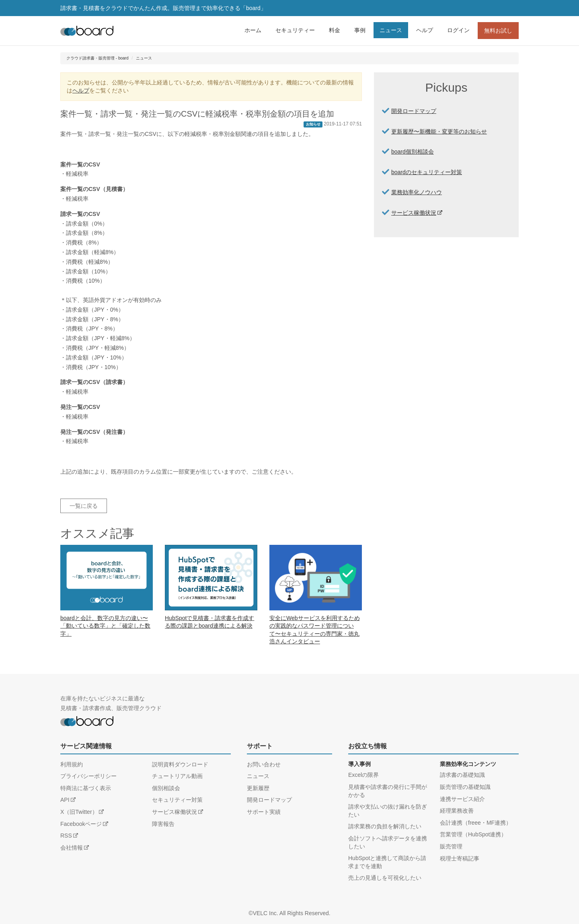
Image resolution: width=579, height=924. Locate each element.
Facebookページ (81, 824)
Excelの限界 (363, 775)
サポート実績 (264, 812)
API (65, 800)
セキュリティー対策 (177, 800)
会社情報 (72, 848)
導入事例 (359, 764)
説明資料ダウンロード (180, 764)
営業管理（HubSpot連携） (473, 834)
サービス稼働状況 (414, 213)
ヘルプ (425, 30)
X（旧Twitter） (79, 812)
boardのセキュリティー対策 (427, 172)
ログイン (458, 30)
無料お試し (498, 31)
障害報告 (163, 824)
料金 (335, 30)
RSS (66, 836)
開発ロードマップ (414, 111)
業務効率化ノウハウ (417, 192)
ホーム (253, 30)
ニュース (391, 30)
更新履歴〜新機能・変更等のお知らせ (439, 131)
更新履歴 (258, 788)
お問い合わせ (264, 764)
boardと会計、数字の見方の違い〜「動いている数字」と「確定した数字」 (105, 626)
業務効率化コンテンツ (468, 764)
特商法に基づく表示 (86, 788)
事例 (360, 30)
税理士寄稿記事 (460, 858)
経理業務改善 (457, 811)
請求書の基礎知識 (462, 775)
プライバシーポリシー (88, 776)
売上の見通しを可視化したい (385, 878)
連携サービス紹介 (462, 799)
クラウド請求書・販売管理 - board (97, 58)
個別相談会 (166, 788)
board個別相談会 (413, 152)
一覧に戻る (84, 506)
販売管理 (451, 846)
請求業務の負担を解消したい (385, 826)
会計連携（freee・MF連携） (476, 823)
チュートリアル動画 (177, 776)
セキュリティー (295, 30)
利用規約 (72, 764)
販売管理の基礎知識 (465, 787)
